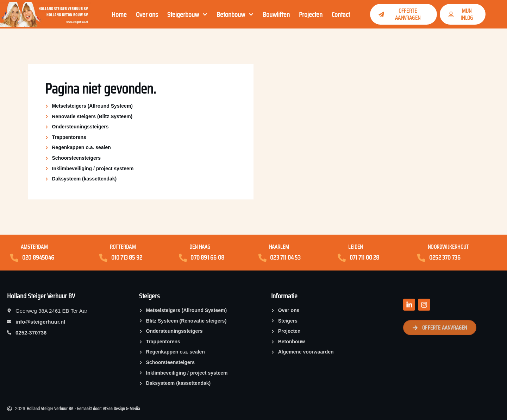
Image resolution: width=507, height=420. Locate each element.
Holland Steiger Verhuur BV (41, 296)
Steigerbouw (187, 14)
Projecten (311, 14)
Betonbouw (235, 14)
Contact (341, 14)
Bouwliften (276, 14)
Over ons (147, 14)
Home (119, 14)
